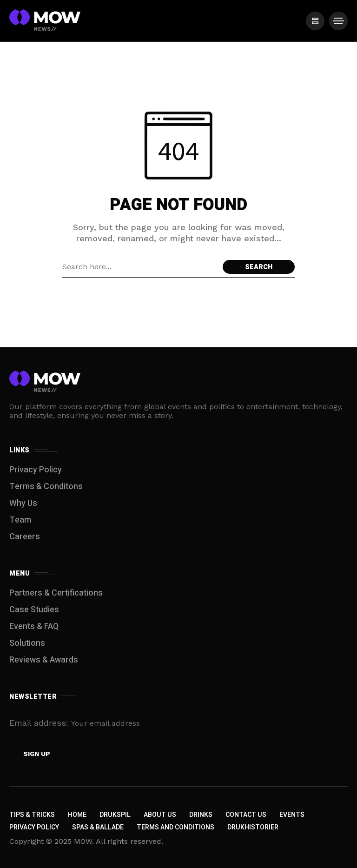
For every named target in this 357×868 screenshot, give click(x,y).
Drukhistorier (253, 827)
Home (77, 815)
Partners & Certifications (56, 593)
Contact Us (246, 815)
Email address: (90, 723)
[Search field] (140, 267)
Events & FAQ (34, 626)
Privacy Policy (36, 470)
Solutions (27, 643)
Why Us (23, 503)
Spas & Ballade (98, 827)
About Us (160, 815)
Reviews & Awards (44, 660)
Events (292, 815)
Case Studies (34, 610)
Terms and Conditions (175, 827)
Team (20, 520)
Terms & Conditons (46, 487)
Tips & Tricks (32, 815)
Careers (25, 537)
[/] (315, 21)
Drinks (201, 815)
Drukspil (115, 815)
